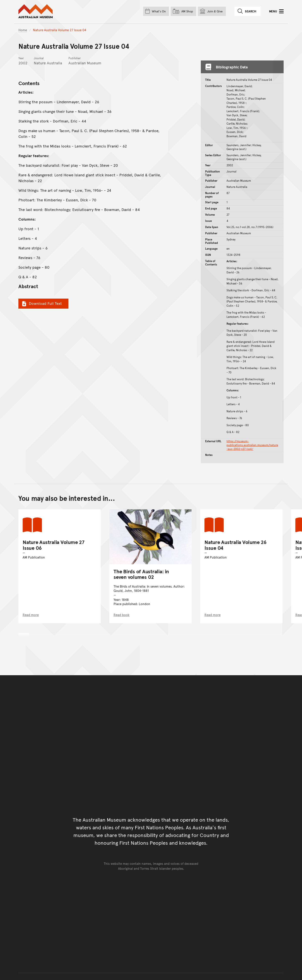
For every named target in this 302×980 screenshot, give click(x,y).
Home (23, 30)
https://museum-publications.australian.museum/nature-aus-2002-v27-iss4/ (252, 445)
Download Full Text (41, 303)
